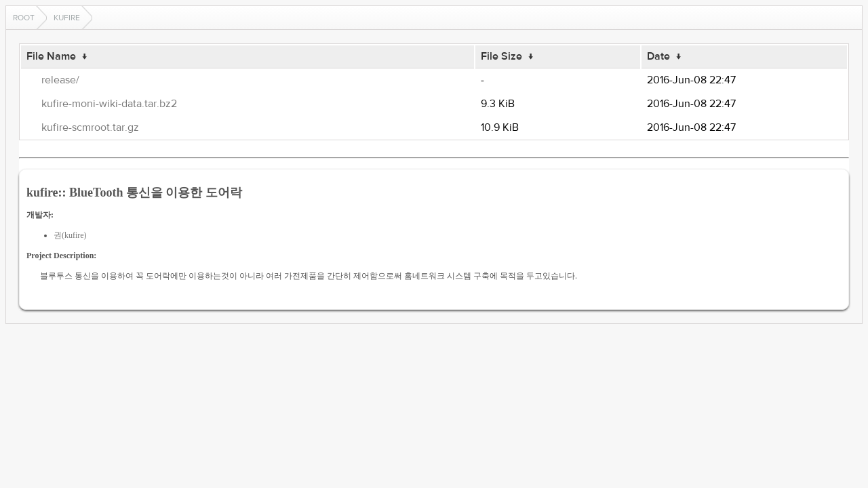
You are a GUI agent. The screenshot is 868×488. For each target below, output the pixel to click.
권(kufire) (70, 235)
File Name (51, 56)
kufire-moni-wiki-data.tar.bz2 (109, 104)
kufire (67, 18)
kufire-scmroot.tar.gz (90, 127)
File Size (501, 56)
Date (658, 56)
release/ (60, 80)
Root (24, 18)
